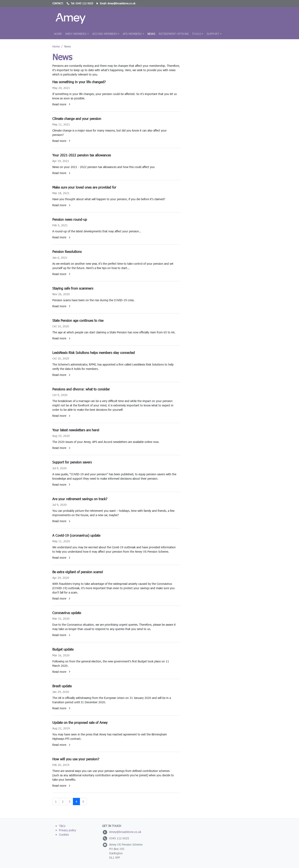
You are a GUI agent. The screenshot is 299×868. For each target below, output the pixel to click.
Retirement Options (174, 34)
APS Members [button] (132, 34)
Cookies (64, 834)
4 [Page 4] (76, 802)
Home (58, 34)
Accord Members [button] (105, 34)
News (151, 34)
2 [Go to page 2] (63, 802)
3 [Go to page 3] (70, 802)
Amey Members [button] (76, 34)
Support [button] (213, 34)
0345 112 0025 (84, 3)
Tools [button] (197, 34)
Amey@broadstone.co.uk (121, 3)
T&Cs (62, 826)
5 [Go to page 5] (83, 802)
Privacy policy (67, 830)
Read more (61, 104)
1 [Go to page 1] (56, 802)
